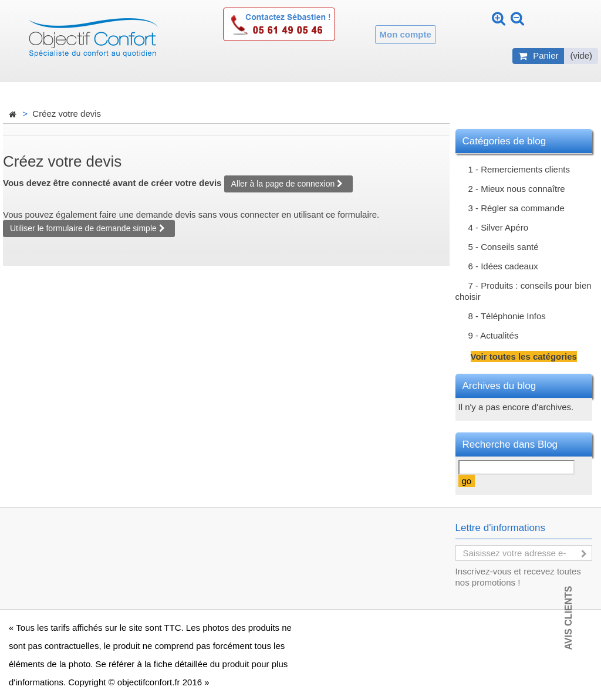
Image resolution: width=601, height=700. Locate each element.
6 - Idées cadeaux (503, 266)
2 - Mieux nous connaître (517, 189)
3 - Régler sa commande (516, 208)
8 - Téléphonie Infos (507, 316)
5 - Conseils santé (504, 247)
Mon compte (406, 34)
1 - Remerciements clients (519, 169)
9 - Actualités (494, 335)
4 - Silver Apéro (499, 227)
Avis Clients (568, 618)
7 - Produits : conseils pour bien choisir (524, 291)
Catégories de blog (504, 141)
